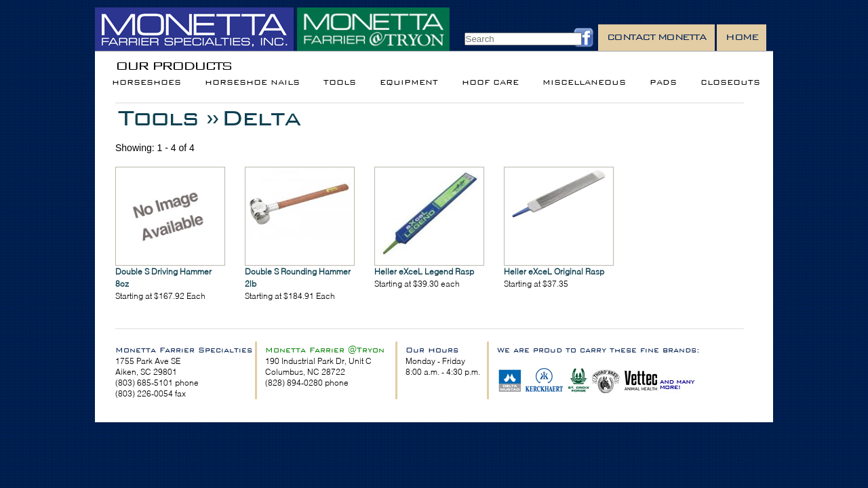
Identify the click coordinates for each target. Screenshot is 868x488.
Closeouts (730, 82)
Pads (663, 82)
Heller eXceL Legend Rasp (424, 271)
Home (742, 37)
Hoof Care (490, 82)
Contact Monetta (657, 37)
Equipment (409, 82)
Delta (261, 118)
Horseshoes (146, 82)
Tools (340, 82)
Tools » (168, 118)
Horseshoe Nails (252, 82)
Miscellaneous (584, 82)
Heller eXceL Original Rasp (554, 271)
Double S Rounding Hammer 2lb (298, 278)
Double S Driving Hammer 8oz (163, 278)
